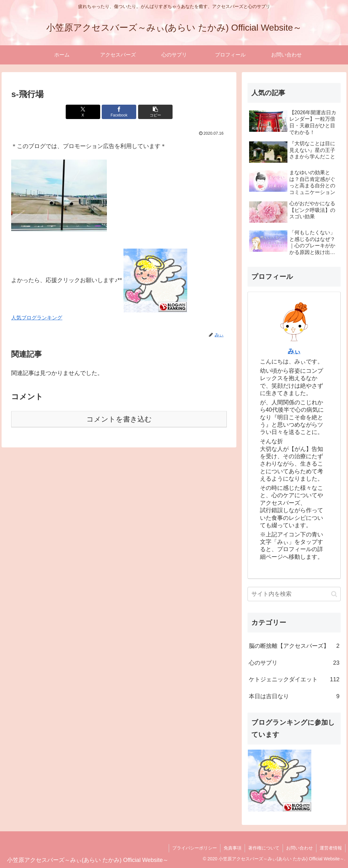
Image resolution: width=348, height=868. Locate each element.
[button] (155, 112)
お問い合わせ (300, 848)
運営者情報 (331, 848)
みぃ (294, 351)
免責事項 (233, 848)
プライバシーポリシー (195, 848)
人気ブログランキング (37, 318)
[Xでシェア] (83, 112)
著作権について (264, 848)
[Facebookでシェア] (119, 112)
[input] (294, 594)
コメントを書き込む (119, 419)
